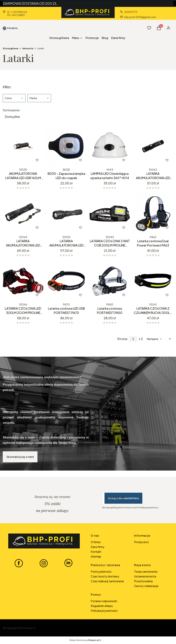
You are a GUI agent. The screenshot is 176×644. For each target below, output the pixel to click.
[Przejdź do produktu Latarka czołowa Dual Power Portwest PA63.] (153, 214)
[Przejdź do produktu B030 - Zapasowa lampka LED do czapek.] (66, 146)
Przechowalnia (143, 581)
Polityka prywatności (104, 611)
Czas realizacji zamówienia (107, 581)
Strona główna (10, 48)
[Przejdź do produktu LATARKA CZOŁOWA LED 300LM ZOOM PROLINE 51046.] (23, 281)
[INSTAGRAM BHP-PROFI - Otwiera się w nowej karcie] (44, 563)
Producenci (141, 542)
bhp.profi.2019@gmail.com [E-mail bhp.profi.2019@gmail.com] (140, 17)
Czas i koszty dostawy (105, 576)
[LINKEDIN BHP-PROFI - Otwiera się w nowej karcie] (68, 563)
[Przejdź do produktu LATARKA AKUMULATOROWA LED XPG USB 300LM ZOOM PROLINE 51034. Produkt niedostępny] (66, 214)
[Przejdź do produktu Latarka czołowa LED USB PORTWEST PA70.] (66, 281)
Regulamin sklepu (102, 606)
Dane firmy (98, 547)
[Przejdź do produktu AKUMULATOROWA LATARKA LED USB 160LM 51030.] (23, 146)
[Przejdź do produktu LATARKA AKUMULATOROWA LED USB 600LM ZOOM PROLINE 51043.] (23, 214)
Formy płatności (101, 572)
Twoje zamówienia (146, 572)
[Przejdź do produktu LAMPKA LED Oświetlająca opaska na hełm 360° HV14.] (110, 146)
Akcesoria (28, 48)
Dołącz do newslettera (123, 498)
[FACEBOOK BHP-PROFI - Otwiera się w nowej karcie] (19, 563)
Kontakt (96, 552)
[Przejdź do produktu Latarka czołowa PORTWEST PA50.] (110, 281)
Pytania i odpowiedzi (104, 601)
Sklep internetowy (84, 640)
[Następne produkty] (155, 339)
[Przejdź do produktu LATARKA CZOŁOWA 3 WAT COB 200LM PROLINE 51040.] (110, 214)
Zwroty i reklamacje (146, 586)
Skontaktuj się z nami (20, 457)
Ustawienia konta (145, 576)
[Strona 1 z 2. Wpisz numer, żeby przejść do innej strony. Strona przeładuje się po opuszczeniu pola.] (133, 339)
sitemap (96, 556)
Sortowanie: (12, 110)
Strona (122, 339)
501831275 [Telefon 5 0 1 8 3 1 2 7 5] (131, 12)
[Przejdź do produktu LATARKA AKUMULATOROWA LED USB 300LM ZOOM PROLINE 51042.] (153, 146)
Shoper (28, 628)
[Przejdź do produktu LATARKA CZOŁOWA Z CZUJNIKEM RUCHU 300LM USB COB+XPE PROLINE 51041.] (153, 281)
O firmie (96, 542)
